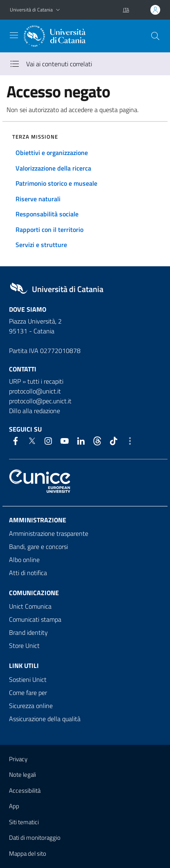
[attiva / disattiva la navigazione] (14, 35)
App (14, 806)
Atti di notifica (28, 573)
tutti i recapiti (45, 381)
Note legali (22, 775)
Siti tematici (24, 822)
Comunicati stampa (35, 619)
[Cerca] (155, 36)
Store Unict (24, 645)
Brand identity (28, 632)
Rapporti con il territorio (49, 229)
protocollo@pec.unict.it (40, 401)
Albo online (24, 560)
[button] (58, 10)
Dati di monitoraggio (35, 838)
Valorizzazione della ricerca (53, 168)
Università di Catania (31, 10)
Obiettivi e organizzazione (52, 153)
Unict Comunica (30, 606)
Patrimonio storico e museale (56, 183)
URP (15, 381)
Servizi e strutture (41, 245)
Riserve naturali (38, 199)
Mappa (28, 853)
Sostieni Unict (28, 679)
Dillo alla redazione (35, 411)
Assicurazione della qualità (45, 719)
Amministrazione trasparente (49, 533)
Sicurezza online (31, 706)
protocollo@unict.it (35, 391)
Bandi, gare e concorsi (38, 546)
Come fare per (28, 693)
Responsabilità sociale (47, 214)
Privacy (18, 759)
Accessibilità (25, 790)
